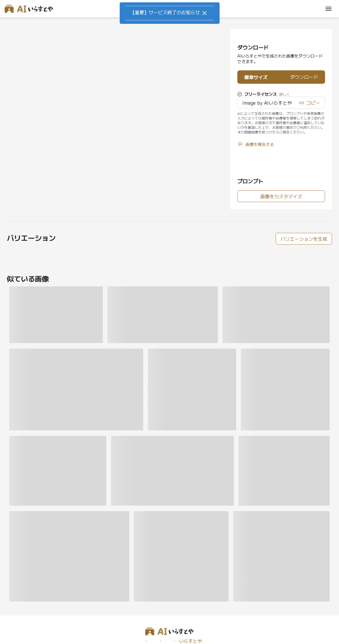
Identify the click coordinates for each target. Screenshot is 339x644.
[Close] (205, 13)
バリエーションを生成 (304, 239)
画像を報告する (256, 144)
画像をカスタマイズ (281, 196)
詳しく (284, 94)
